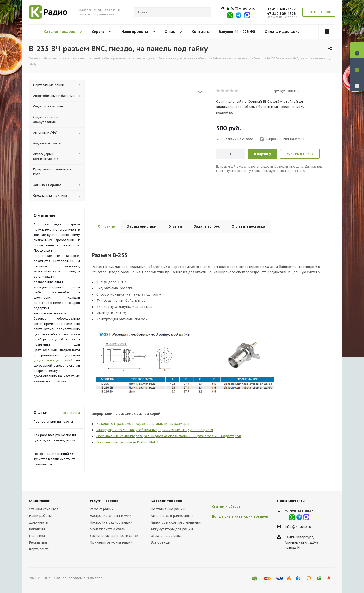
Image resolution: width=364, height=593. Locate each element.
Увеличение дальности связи (114, 536)
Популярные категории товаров (240, 516)
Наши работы (40, 516)
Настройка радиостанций (111, 522)
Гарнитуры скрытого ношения (176, 522)
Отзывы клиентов (44, 509)
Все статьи (71, 413)
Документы (39, 522)
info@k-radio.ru (241, 8)
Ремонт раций (102, 509)
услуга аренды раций (53, 360)
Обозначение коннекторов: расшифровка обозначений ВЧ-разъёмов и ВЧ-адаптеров (169, 436)
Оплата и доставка (166, 536)
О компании (40, 501)
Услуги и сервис (104, 501)
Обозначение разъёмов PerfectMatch (128, 442)
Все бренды (161, 542)
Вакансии (37, 529)
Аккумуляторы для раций (172, 529)
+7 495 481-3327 (281, 9)
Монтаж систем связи (108, 529)
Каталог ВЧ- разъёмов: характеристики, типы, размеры (143, 424)
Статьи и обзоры (227, 506)
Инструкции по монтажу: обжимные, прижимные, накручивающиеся (155, 430)
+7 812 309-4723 (281, 13)
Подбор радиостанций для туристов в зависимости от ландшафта (54, 459)
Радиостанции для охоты (53, 421)
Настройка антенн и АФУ (111, 516)
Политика (37, 536)
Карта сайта (39, 549)
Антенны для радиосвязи (172, 516)
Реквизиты (38, 542)
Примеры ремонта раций (111, 542)
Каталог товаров (167, 501)
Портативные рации (168, 509)
